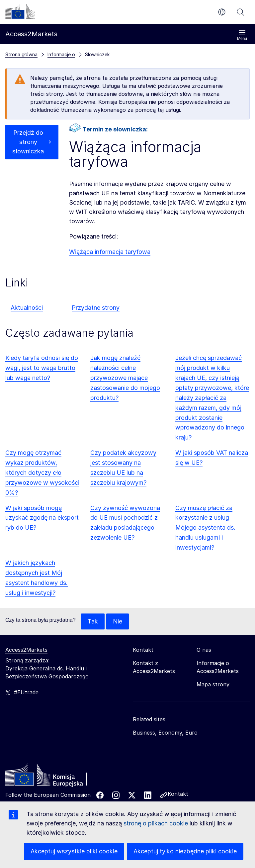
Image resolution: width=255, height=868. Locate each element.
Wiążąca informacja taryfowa (110, 252)
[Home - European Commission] (53, 777)
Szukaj (240, 12)
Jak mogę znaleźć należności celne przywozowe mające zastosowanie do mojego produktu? (125, 378)
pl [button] (222, 12)
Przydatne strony (96, 308)
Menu (242, 35)
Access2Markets (26, 650)
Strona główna (21, 54)
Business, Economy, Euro (165, 733)
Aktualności (27, 308)
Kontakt (178, 794)
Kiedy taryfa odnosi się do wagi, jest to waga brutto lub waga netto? (42, 368)
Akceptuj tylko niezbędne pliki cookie (185, 851)
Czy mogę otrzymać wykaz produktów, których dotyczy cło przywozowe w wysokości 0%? (42, 473)
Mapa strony (213, 684)
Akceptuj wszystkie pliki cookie (74, 851)
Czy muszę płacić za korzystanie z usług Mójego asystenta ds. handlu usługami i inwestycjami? (205, 528)
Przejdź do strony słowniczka (28, 142)
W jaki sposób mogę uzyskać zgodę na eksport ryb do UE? (42, 518)
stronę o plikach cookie (157, 823)
